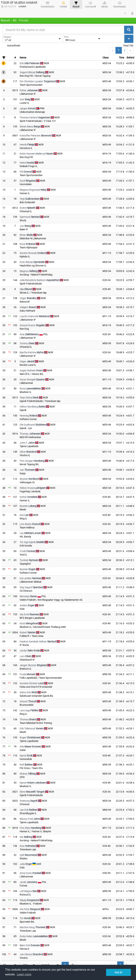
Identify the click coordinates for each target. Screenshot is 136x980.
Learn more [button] (24, 974)
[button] (123, 13)
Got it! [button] (118, 972)
